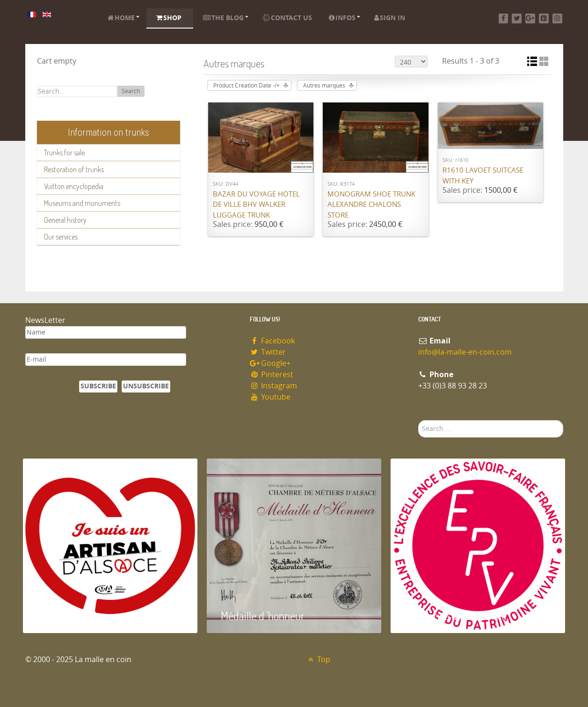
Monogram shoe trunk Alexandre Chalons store (371, 205)
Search (131, 91)
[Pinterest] (544, 18)
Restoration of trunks (74, 169)
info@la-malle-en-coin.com (465, 352)
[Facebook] (504, 18)
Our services (61, 237)
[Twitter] (517, 18)
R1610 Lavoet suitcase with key (483, 176)
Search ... (418, 420)
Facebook (272, 341)
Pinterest (272, 375)
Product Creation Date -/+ (247, 86)
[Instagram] (557, 18)
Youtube (270, 397)
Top (318, 660)
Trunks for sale (64, 153)
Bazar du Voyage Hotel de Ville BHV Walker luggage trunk (256, 205)
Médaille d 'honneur (263, 616)
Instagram (274, 386)
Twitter (268, 352)
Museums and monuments (82, 203)
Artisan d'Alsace (70, 616)
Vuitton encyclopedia (74, 186)
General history (65, 220)
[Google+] (530, 18)
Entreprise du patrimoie (456, 616)
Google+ (270, 363)
